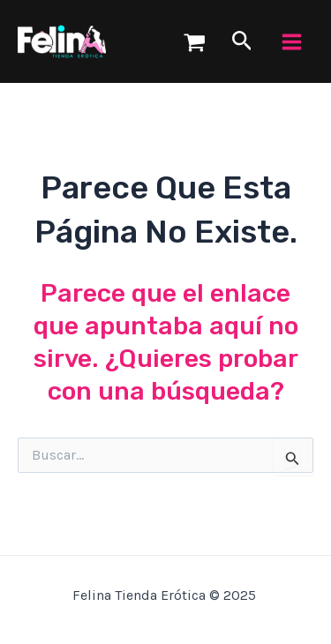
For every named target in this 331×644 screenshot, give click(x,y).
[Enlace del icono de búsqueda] (242, 41)
